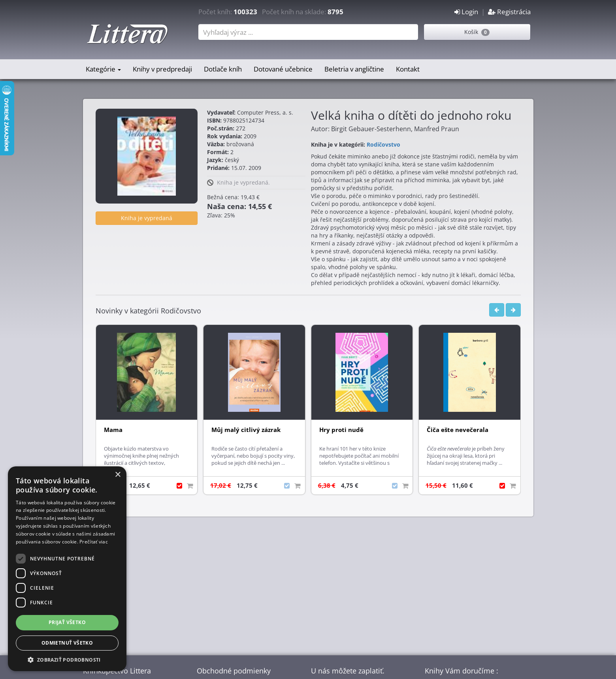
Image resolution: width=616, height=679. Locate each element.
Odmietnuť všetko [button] (67, 643)
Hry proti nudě (341, 430)
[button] (67, 659)
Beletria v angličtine (354, 69)
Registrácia (509, 12)
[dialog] (67, 569)
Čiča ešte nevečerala (458, 430)
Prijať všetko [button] (67, 622)
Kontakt (408, 69)
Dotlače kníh (223, 69)
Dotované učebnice (283, 69)
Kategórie (103, 69)
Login (466, 12)
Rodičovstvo (383, 144)
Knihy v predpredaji (162, 69)
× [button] (118, 475)
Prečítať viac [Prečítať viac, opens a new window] (94, 542)
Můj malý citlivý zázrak (246, 430)
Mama (113, 430)
